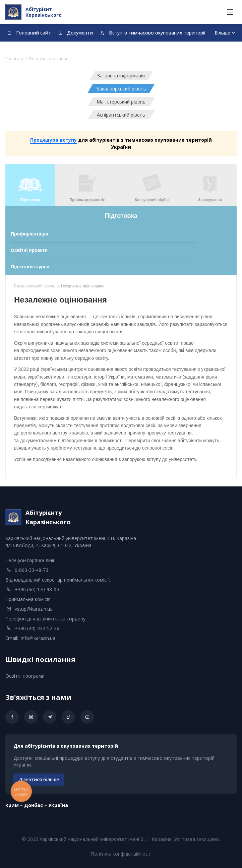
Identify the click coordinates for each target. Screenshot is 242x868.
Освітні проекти (29, 250)
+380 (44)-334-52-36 (37, 628)
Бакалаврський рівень (121, 89)
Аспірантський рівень (121, 115)
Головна (14, 59)
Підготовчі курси (30, 267)
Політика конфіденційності (121, 854)
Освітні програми (25, 676)
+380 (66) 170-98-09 (37, 589)
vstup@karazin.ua (34, 609)
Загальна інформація (121, 76)
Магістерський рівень (121, 102)
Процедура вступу (53, 140)
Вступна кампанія (48, 59)
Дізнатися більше (39, 779)
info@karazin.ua (38, 638)
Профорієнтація (29, 234)
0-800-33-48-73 (32, 570)
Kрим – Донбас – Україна (37, 805)
